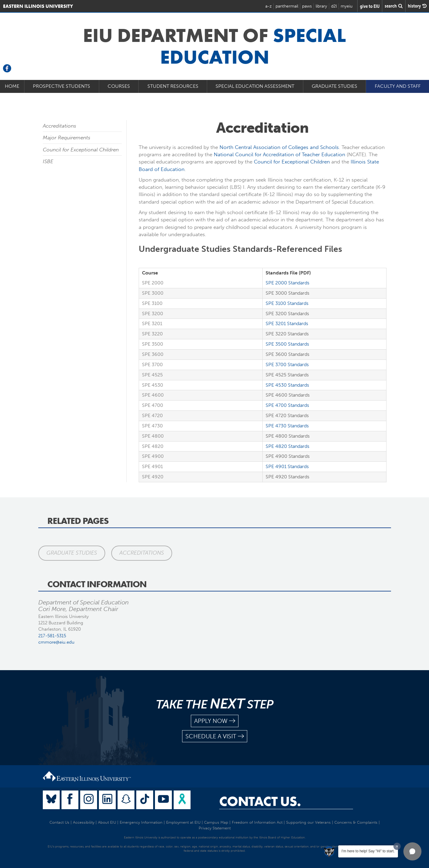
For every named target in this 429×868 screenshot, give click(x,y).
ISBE (48, 161)
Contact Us (59, 822)
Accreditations (60, 126)
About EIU (107, 822)
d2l (334, 6)
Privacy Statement (215, 828)
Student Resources (173, 86)
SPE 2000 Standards (287, 283)
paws (307, 6)
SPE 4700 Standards (287, 405)
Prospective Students (62, 86)
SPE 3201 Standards (287, 323)
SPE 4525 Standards (287, 375)
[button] (412, 851)
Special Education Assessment (255, 86)
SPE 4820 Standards (287, 446)
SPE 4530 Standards (287, 385)
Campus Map (216, 822)
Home (12, 86)
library (321, 6)
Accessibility (84, 822)
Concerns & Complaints (356, 822)
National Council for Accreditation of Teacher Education (279, 154)
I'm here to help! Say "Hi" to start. (368, 851)
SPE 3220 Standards (287, 334)
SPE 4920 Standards (287, 477)
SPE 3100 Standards (287, 303)
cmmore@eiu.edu (56, 642)
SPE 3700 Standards (287, 364)
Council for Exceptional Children (81, 150)
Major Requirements (67, 138)
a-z (268, 6)
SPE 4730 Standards (287, 426)
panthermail (287, 6)
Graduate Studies (334, 86)
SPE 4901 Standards (287, 466)
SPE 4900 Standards (288, 456)
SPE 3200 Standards (287, 314)
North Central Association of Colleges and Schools (279, 147)
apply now (215, 721)
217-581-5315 (52, 636)
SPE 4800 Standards (288, 436)
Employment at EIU (183, 822)
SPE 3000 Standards (287, 293)
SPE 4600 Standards (288, 395)
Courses (119, 86)
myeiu (347, 6)
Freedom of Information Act (257, 822)
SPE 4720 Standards (287, 415)
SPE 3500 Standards (287, 344)
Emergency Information (141, 822)
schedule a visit (215, 736)
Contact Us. (260, 801)
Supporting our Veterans (308, 822)
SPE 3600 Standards (287, 354)
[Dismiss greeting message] (397, 846)
